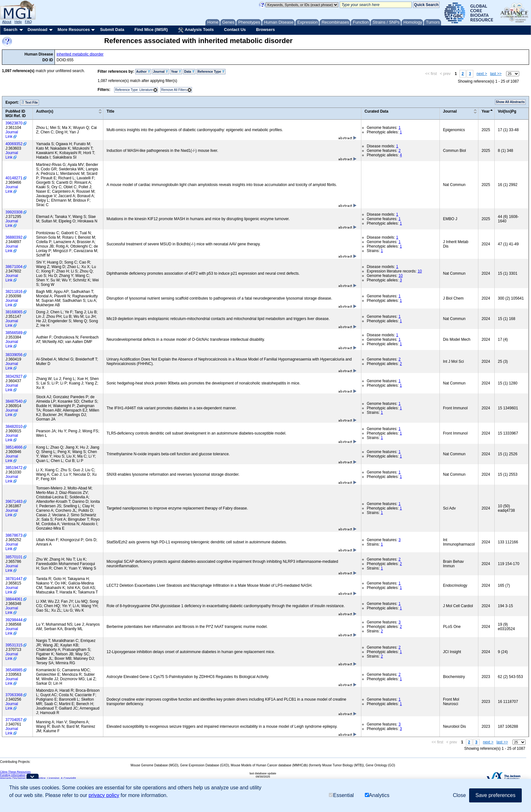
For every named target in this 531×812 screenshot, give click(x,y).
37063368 (14, 695)
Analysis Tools (196, 30)
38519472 (14, 468)
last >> (496, 74)
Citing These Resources (15, 772)
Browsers (265, 30)
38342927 (14, 376)
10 (420, 271)
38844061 (14, 599)
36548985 (14, 670)
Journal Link (12, 134)
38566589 (14, 333)
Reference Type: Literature (134, 90)
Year (176, 72)
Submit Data (112, 30)
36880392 (14, 237)
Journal (161, 72)
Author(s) (45, 111)
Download (37, 30)
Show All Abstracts (510, 102)
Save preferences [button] (495, 795)
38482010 (14, 427)
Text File (29, 102)
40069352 (14, 144)
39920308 (14, 212)
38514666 (14, 447)
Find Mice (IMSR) (151, 30)
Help (18, 22)
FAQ (28, 22)
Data (189, 72)
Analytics (377, 795)
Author (143, 72)
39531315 (14, 645)
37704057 (14, 720)
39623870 (14, 123)
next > (482, 74)
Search (10, 30)
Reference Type (211, 72)
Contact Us (235, 30)
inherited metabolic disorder (80, 54)
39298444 (14, 620)
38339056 (14, 355)
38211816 (14, 292)
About (7, 22)
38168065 (14, 312)
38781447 (14, 579)
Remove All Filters (174, 90)
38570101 (14, 557)
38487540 (14, 401)
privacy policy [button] (104, 795)
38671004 (14, 267)
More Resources (74, 30)
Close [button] (459, 795)
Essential (341, 795)
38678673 (14, 535)
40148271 (14, 178)
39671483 (14, 502)
